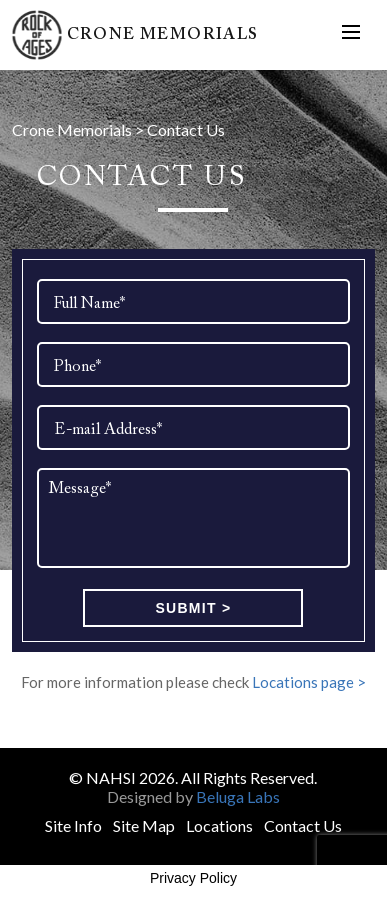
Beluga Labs (238, 796)
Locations (219, 825)
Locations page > (309, 682)
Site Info (73, 825)
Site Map (144, 825)
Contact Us (303, 825)
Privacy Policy (193, 878)
